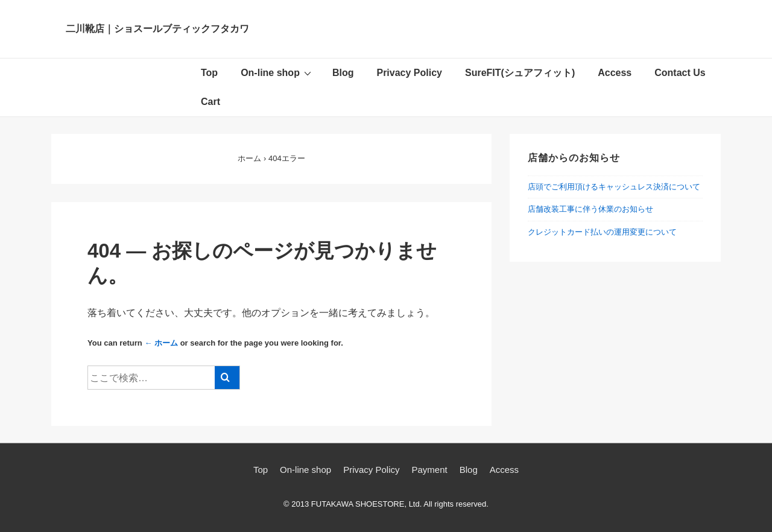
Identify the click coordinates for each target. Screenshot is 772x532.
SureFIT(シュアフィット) (520, 73)
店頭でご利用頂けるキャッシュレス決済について (614, 187)
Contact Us (680, 73)
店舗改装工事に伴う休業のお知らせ (590, 209)
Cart (210, 102)
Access (615, 73)
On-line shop (277, 72)
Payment (430, 470)
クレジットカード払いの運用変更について (602, 232)
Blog (343, 73)
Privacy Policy (409, 73)
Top (209, 73)
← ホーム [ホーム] (161, 343)
